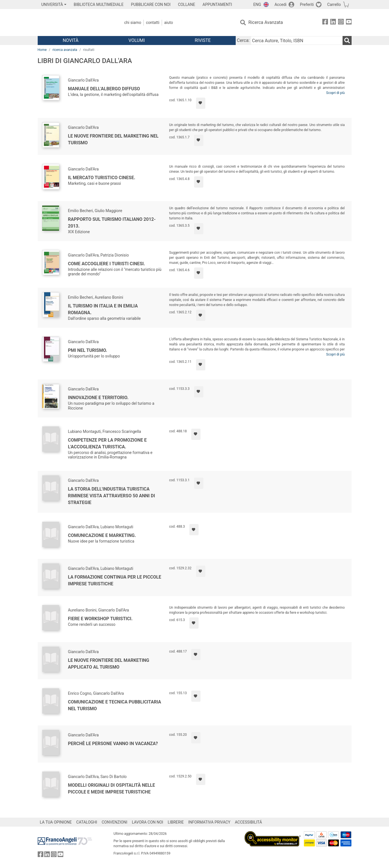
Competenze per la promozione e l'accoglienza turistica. (107, 443)
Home (42, 50)
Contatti (153, 23)
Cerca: (243, 40)
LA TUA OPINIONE (56, 822)
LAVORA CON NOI (148, 822)
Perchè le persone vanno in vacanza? (113, 744)
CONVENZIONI (114, 822)
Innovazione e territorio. (98, 398)
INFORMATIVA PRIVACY (209, 822)
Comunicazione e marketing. (102, 535)
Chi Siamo (133, 23)
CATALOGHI (87, 822)
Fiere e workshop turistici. (100, 619)
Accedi (281, 5)
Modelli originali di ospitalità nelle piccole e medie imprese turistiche (112, 789)
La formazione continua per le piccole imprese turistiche (115, 580)
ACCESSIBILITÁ (248, 822)
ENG (257, 5)
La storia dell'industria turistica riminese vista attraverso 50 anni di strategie (112, 496)
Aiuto (169, 23)
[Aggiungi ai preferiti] (201, 103)
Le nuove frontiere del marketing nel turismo (113, 139)
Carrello (334, 5)
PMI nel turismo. (88, 350)
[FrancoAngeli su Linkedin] (333, 23)
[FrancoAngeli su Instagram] (341, 23)
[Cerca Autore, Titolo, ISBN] (296, 41)
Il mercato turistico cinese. (102, 178)
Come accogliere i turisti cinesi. (107, 264)
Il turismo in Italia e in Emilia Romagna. (103, 309)
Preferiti (307, 5)
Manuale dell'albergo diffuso (104, 89)
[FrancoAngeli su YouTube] (349, 23)
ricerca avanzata (65, 50)
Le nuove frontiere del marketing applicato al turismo (109, 664)
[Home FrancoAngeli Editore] (75, 23)
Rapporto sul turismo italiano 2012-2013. (112, 223)
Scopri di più (336, 93)
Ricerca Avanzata (266, 22)
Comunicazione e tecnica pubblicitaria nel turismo (115, 705)
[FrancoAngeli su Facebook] (325, 23)
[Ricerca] (347, 41)
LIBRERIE (176, 822)
